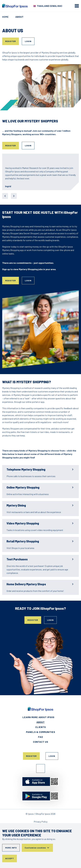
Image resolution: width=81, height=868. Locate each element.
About (41, 722)
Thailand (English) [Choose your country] (50, 6)
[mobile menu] (77, 6)
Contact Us (41, 742)
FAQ (40, 737)
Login (28, 41)
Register (11, 41)
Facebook (41, 768)
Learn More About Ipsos (38, 717)
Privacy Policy (41, 822)
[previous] (5, 196)
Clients (41, 727)
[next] (14, 196)
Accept (10, 858)
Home (5, 17)
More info (11, 848)
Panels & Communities (41, 732)
